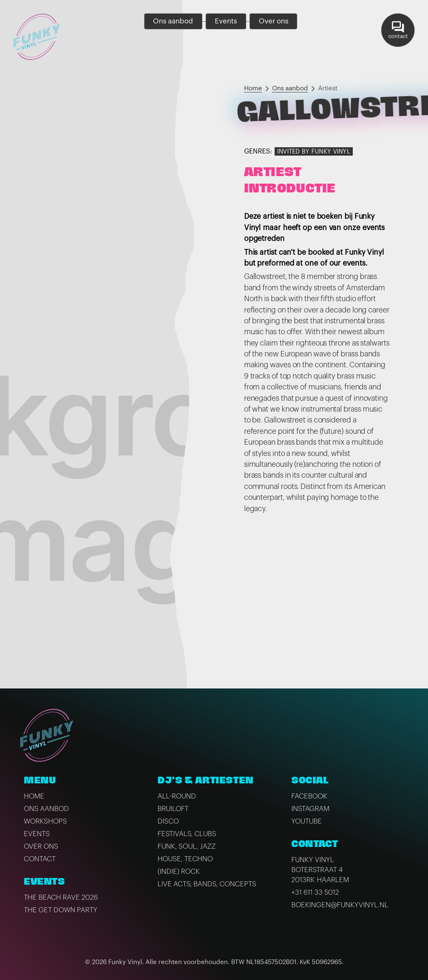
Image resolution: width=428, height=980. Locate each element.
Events (37, 834)
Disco (168, 821)
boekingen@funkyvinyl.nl (340, 905)
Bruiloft (173, 809)
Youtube (307, 821)
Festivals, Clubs (187, 834)
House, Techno (185, 859)
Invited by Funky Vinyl (314, 152)
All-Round (177, 796)
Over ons (41, 846)
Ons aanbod (290, 88)
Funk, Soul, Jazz (187, 846)
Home (253, 88)
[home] (37, 37)
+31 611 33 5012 (315, 892)
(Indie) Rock (179, 871)
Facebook (309, 796)
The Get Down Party (61, 910)
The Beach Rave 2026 (61, 897)
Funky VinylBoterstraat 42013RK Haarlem (320, 870)
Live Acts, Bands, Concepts (207, 884)
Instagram (310, 809)
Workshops (45, 821)
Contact (40, 859)
